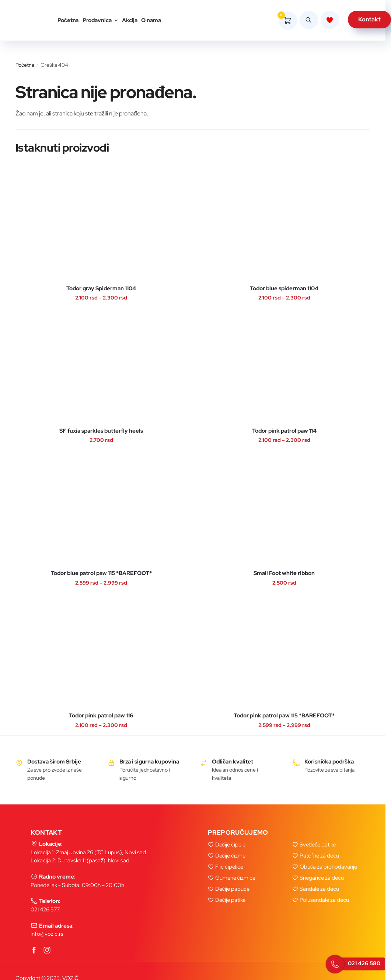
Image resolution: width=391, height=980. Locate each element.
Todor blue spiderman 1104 (284, 289)
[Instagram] (47, 951)
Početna (25, 65)
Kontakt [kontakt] (369, 20)
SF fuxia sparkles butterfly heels (101, 431)
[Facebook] (34, 951)
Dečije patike (231, 900)
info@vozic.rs (47, 934)
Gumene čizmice (235, 878)
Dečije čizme (230, 856)
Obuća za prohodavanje (329, 867)
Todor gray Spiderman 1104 (101, 289)
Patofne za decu (319, 856)
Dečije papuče (232, 889)
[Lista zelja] (330, 21)
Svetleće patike (318, 845)
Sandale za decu (319, 889)
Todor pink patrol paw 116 (101, 716)
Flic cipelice (229, 867)
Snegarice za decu (322, 878)
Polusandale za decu (324, 900)
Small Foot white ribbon (284, 573)
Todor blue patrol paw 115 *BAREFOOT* (101, 573)
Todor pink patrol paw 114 (284, 431)
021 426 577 (45, 910)
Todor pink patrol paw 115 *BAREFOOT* (284, 716)
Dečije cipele (231, 845)
